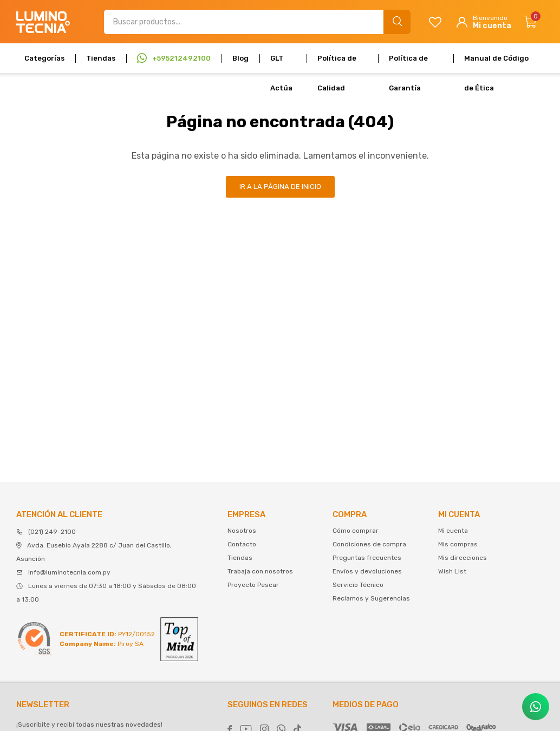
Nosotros (242, 531)
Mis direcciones (463, 558)
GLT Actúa (281, 64)
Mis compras (458, 544)
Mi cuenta (453, 531)
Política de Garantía (408, 64)
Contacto (242, 544)
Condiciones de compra (369, 544)
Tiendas (101, 58)
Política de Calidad (337, 64)
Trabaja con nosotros (260, 571)
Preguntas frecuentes (367, 558)
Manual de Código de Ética (496, 64)
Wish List (452, 571)
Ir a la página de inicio (280, 187)
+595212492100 (181, 58)
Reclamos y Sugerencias (371, 598)
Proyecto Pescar (253, 585)
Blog (240, 58)
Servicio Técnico (358, 585)
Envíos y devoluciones (367, 571)
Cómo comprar (356, 531)
